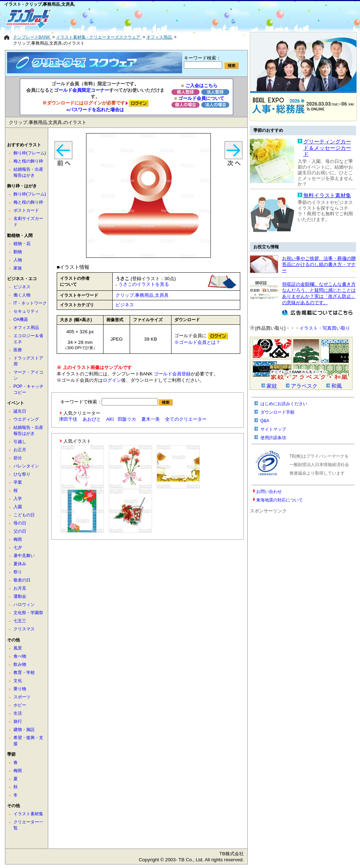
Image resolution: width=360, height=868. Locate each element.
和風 (337, 386)
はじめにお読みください (284, 404)
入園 (18, 507)
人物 (18, 260)
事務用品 (144, 295)
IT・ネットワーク (30, 303)
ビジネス (125, 305)
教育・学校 (24, 673)
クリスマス (24, 629)
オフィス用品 (26, 328)
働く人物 (22, 295)
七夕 (18, 548)
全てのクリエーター (186, 419)
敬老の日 (22, 580)
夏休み (20, 564)
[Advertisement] (155, 18)
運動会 (20, 596)
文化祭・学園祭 (28, 613)
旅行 (18, 721)
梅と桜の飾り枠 (28, 161)
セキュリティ (26, 311)
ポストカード (26, 210)
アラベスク (304, 386)
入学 (18, 499)
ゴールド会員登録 (172, 374)
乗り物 (20, 689)
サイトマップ (273, 429)
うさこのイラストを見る (144, 284)
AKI (110, 419)
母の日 (20, 523)
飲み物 (20, 664)
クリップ (125, 295)
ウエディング (26, 419)
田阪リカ (127, 419)
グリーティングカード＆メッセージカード (327, 148)
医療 (18, 350)
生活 (18, 713)
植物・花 (22, 244)
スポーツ (22, 697)
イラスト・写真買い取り (325, 328)
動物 (18, 252)
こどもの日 (24, 515)
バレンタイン (26, 466)
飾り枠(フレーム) (30, 153)
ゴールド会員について (201, 98)
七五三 (20, 621)
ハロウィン (24, 605)
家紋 (272, 386)
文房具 (162, 295)
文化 (18, 681)
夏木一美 (151, 419)
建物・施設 (24, 730)
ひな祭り (22, 474)
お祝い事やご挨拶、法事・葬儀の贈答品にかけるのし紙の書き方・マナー (319, 265)
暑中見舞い (24, 556)
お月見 (20, 588)
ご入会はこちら (201, 86)
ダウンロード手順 (277, 412)
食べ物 (20, 656)
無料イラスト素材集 (327, 195)
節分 (18, 458)
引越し (20, 442)
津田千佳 (68, 419)
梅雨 (18, 539)
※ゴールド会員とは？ (197, 342)
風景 (18, 648)
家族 (18, 268)
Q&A (265, 421)
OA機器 (21, 319)
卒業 (18, 482)
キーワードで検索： (116, 402)
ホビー (20, 705)
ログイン (112, 380)
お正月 (20, 450)
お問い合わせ (269, 492)
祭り (18, 572)
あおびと (92, 419)
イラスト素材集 (28, 814)
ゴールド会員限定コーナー (81, 90)
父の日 (20, 531)
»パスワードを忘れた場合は (95, 110)
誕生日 (20, 411)
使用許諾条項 (273, 438)
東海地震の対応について (280, 500)
